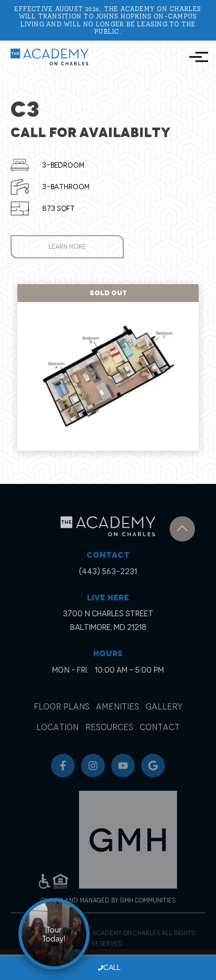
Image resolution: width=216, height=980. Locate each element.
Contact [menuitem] (160, 737)
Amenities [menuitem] (117, 716)
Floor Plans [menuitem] (62, 716)
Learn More (67, 246)
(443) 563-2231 (108, 578)
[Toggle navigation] (195, 57)
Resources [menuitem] (109, 737)
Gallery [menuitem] (164, 716)
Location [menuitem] (57, 737)
